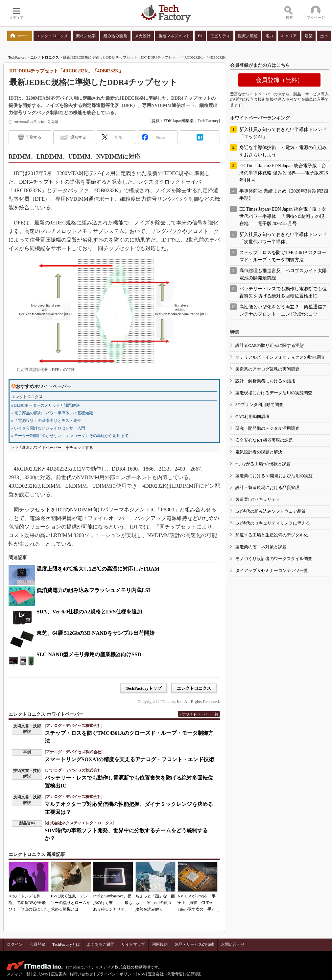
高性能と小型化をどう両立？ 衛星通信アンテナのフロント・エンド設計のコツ (283, 310)
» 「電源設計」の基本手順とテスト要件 (46, 421)
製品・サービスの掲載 (194, 944)
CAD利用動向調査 (253, 416)
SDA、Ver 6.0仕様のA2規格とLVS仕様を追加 (89, 612)
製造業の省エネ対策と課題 (261, 547)
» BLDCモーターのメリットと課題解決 (46, 405)
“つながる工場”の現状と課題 (263, 464)
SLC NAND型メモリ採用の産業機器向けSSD (89, 654)
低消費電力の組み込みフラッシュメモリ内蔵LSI (93, 590)
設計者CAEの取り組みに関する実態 (270, 345)
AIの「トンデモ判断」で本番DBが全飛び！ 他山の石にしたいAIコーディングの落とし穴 (28, 909)
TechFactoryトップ (143, 688)
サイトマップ (133, 944)
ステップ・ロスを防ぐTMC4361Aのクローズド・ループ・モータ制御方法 (283, 256)
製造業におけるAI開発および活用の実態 (274, 476)
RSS (142, 974)
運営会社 (156, 974)
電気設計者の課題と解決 (259, 452)
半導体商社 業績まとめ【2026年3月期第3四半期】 (284, 195)
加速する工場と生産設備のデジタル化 (272, 535)
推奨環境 (193, 974)
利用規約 (160, 944)
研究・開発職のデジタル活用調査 (267, 428)
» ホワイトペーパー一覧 (199, 714)
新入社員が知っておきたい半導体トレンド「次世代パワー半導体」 (283, 238)
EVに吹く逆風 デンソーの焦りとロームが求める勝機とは (71, 903)
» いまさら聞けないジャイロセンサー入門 (48, 428)
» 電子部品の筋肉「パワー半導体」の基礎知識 (52, 413)
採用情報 (174, 974)
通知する (78, 137)
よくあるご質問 (101, 944)
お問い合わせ (233, 944)
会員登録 (37, 944)
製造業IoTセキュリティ (258, 499)
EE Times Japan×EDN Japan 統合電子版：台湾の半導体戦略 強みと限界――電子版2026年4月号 (284, 173)
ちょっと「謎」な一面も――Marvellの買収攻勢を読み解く (155, 903)
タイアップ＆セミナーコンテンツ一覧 (272, 570)
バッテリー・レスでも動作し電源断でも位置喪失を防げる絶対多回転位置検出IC (283, 292)
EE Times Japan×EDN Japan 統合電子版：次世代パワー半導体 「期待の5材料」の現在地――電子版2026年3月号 (283, 216)
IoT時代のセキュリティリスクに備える (273, 523)
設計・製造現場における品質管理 (267, 488)
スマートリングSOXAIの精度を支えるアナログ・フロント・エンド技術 (129, 759)
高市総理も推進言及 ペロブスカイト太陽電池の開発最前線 (283, 274)
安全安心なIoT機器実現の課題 (264, 440)
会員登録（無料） (279, 80)
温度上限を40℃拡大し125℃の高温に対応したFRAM (98, 569)
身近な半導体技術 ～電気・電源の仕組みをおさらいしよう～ (283, 151)
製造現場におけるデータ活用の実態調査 (274, 393)
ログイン (15, 944)
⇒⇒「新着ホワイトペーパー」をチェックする (52, 448)
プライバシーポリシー (116, 974)
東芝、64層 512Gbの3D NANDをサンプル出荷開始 (95, 633)
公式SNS (40, 974)
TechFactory (17, 57)
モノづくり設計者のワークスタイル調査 (274, 559)
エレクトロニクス (45, 57)
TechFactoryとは (66, 944)
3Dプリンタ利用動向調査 (259, 405)
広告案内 (59, 974)
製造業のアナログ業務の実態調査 (267, 369)
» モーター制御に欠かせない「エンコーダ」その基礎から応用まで (70, 436)
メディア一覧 (18, 974)
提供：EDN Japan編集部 (173, 121)
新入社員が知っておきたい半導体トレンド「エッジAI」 (283, 133)
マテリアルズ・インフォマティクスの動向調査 (280, 357)
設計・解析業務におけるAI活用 (265, 381)
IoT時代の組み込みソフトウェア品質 (271, 511)
